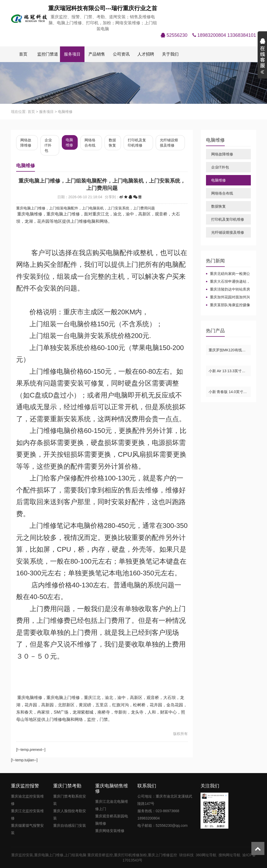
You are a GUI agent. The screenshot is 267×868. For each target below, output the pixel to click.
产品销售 (97, 54)
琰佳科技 (187, 855)
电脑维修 (65, 112)
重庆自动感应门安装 (70, 825)
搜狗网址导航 (230, 855)
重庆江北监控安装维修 (27, 815)
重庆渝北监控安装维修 (27, 800)
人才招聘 (146, 54)
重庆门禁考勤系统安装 (70, 800)
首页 (23, 54)
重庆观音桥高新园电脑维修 (112, 820)
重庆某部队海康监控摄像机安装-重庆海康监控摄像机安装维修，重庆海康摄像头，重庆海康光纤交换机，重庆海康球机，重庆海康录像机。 (228, 305)
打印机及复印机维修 (137, 143)
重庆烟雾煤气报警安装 (27, 829)
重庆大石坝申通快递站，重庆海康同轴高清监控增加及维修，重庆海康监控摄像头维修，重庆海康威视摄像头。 (228, 282)
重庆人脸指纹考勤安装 (70, 815)
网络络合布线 (90, 143)
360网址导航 (207, 855)
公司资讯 (121, 54)
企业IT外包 (48, 145)
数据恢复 (112, 143)
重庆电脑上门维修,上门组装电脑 (60, 855)
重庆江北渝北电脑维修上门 (112, 805)
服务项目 (72, 54)
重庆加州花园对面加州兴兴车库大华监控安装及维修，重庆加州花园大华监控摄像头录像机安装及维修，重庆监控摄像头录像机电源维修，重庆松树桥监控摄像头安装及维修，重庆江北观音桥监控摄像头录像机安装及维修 (228, 297)
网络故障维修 (26, 143)
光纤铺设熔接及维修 (169, 143)
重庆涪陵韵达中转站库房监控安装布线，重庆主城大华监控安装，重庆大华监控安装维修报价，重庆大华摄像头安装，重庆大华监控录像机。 (228, 290)
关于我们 (170, 54)
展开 (262, 57)
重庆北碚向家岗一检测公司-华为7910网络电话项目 (228, 274)
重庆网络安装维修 (110, 831)
